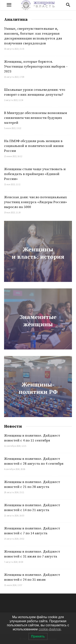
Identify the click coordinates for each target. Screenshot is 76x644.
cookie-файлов (50, 629)
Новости (13, 427)
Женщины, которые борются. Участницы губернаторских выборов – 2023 (36, 67)
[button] (68, 5)
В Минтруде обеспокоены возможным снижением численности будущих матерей (36, 118)
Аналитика (16, 20)
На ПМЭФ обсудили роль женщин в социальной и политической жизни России (34, 146)
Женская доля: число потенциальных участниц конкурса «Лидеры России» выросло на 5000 (35, 202)
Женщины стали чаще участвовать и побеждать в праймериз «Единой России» (35, 174)
